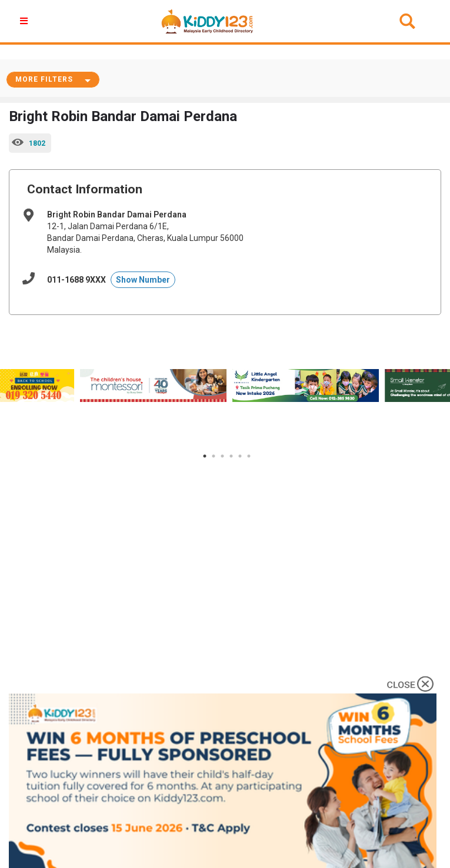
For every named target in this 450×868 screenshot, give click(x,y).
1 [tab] (205, 456)
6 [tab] (249, 456)
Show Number (143, 280)
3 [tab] (222, 456)
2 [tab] (214, 456)
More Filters (44, 79)
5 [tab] (240, 456)
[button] (25, 21)
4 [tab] (231, 456)
